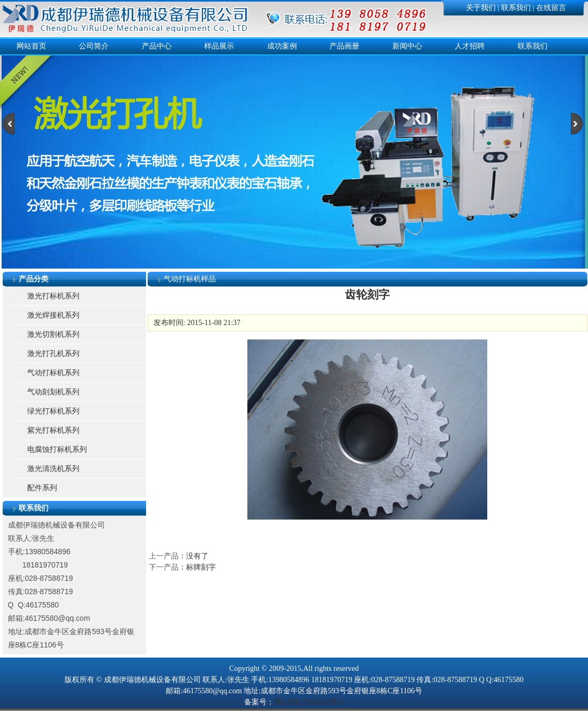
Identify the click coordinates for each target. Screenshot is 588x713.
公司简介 (94, 46)
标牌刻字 (201, 567)
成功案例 (282, 46)
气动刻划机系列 (53, 392)
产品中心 (157, 46)
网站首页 (31, 46)
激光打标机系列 (53, 296)
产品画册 (344, 46)
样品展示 (219, 46)
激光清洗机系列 (53, 469)
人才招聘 (470, 46)
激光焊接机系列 (53, 315)
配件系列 (42, 488)
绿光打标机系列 (53, 411)
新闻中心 (407, 46)
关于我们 (481, 8)
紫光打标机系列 (53, 430)
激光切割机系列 (53, 334)
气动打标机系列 (53, 373)
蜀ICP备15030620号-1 (309, 702)
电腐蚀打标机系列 (57, 449)
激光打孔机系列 (53, 354)
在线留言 (551, 8)
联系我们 (516, 8)
